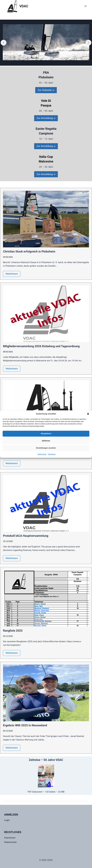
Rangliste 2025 (13, 631)
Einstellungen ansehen (46, 448)
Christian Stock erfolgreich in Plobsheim (29, 252)
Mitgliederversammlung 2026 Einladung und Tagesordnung (41, 346)
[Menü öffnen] (85, 6)
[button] (88, 414)
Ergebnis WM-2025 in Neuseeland (25, 725)
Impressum (52, 454)
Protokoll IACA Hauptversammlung (26, 536)
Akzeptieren (46, 434)
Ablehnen (46, 441)
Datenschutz (42, 454)
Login (7, 820)
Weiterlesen (12, 274)
